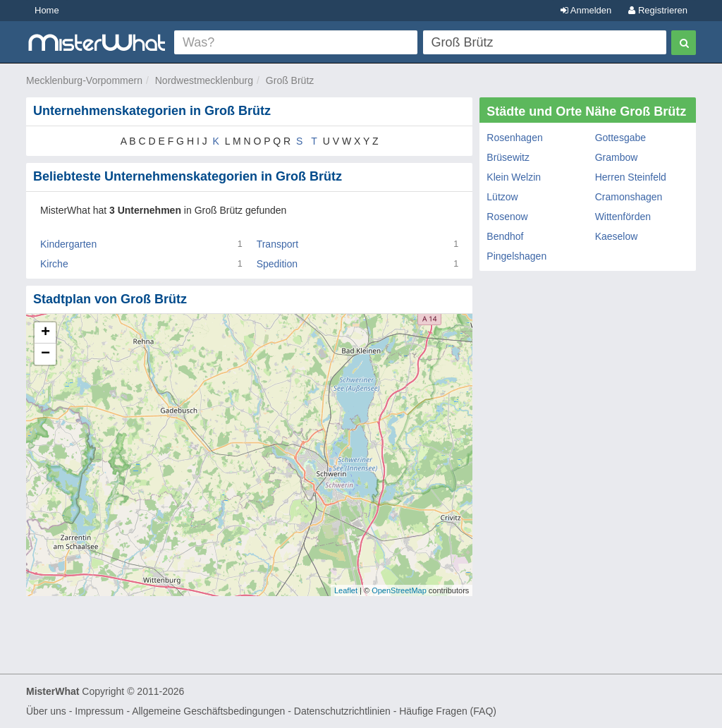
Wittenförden (623, 217)
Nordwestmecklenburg (204, 80)
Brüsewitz (508, 157)
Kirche (54, 264)
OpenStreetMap (399, 590)
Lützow (502, 197)
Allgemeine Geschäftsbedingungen (208, 711)
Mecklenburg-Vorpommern (84, 80)
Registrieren (658, 10)
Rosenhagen (514, 138)
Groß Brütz (290, 80)
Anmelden (586, 10)
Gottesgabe (620, 138)
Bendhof (505, 236)
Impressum (99, 711)
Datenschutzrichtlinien (342, 711)
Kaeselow (617, 236)
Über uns (46, 711)
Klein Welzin (514, 177)
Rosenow (507, 217)
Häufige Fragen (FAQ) (448, 711)
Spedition (277, 264)
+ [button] (45, 333)
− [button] (45, 354)
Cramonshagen (629, 197)
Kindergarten (68, 244)
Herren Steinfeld (631, 177)
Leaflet (346, 590)
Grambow (617, 157)
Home (47, 10)
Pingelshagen (516, 256)
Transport (277, 244)
